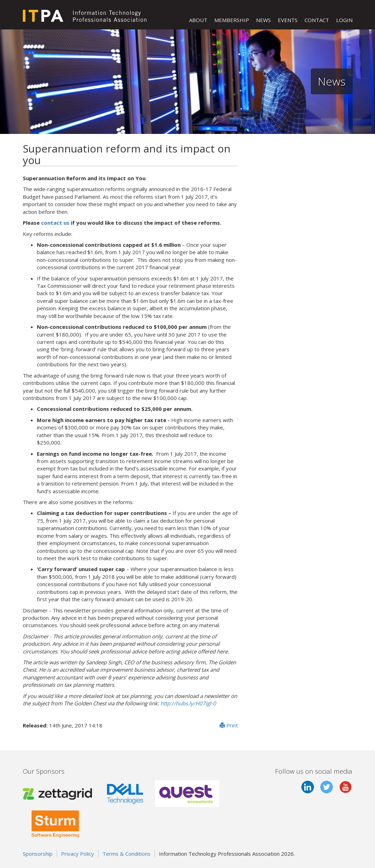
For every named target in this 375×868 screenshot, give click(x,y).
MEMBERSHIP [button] (232, 20)
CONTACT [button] (317, 20)
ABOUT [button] (198, 20)
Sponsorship (38, 854)
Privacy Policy (78, 854)
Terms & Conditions (126, 854)
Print (229, 725)
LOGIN (344, 20)
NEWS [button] (263, 20)
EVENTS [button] (288, 20)
